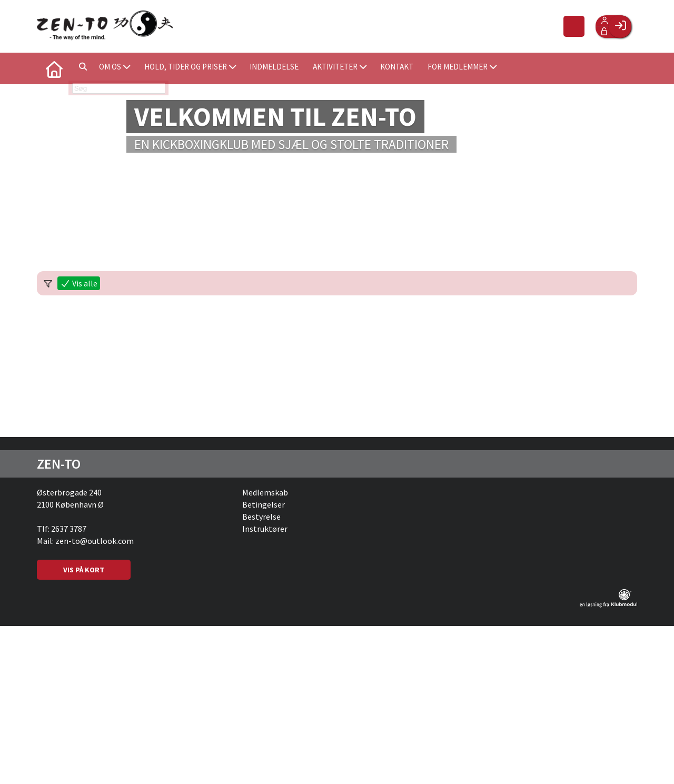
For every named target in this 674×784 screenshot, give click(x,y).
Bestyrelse (261, 517)
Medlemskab (265, 492)
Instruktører (265, 529)
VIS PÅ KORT (84, 570)
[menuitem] (53, 68)
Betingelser (264, 504)
